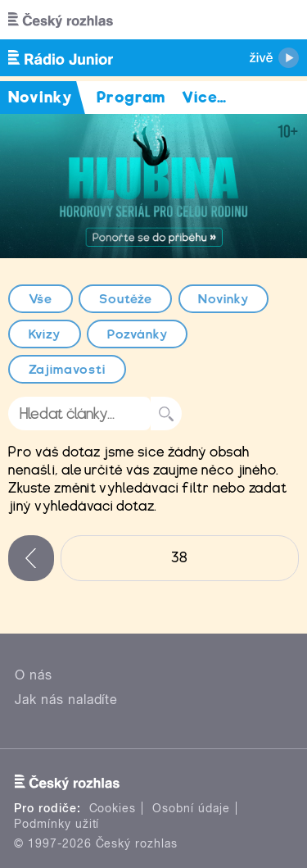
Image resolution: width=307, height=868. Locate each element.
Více (204, 97)
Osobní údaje (191, 808)
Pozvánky (138, 334)
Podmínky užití (56, 824)
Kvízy (45, 334)
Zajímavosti (68, 370)
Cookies (113, 808)
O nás (34, 675)
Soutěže (126, 299)
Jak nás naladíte (66, 700)
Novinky (223, 299)
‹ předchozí (31, 558)
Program (131, 97)
